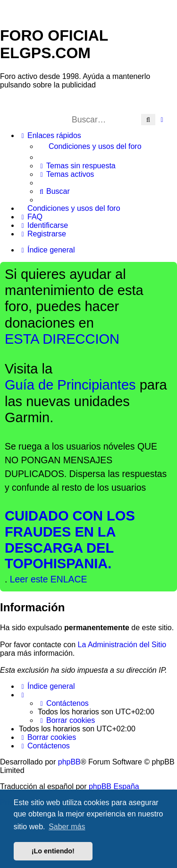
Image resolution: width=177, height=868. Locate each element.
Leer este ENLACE (49, 579)
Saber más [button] (67, 827)
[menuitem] (107, 147)
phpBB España (114, 786)
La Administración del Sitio (122, 645)
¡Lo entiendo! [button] (53, 851)
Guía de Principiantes (70, 385)
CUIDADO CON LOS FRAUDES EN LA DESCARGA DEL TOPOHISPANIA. (70, 540)
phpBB (69, 762)
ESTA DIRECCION (62, 339)
